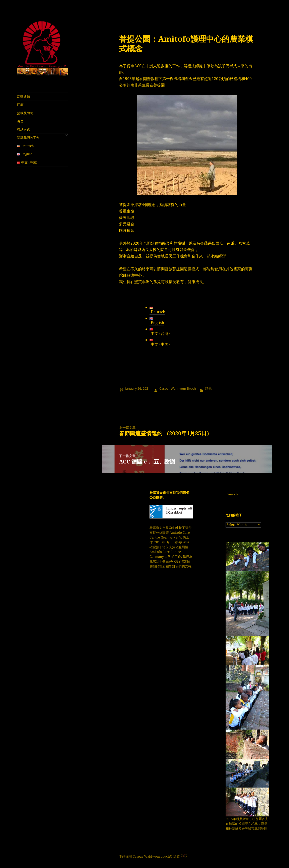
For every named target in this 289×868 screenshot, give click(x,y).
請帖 (209, 388)
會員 (20, 121)
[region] (43, 72)
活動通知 (23, 97)
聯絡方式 (23, 129)
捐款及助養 (25, 113)
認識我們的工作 (28, 138)
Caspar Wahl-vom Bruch (178, 388)
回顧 (20, 105)
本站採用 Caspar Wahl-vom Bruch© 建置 (149, 856)
